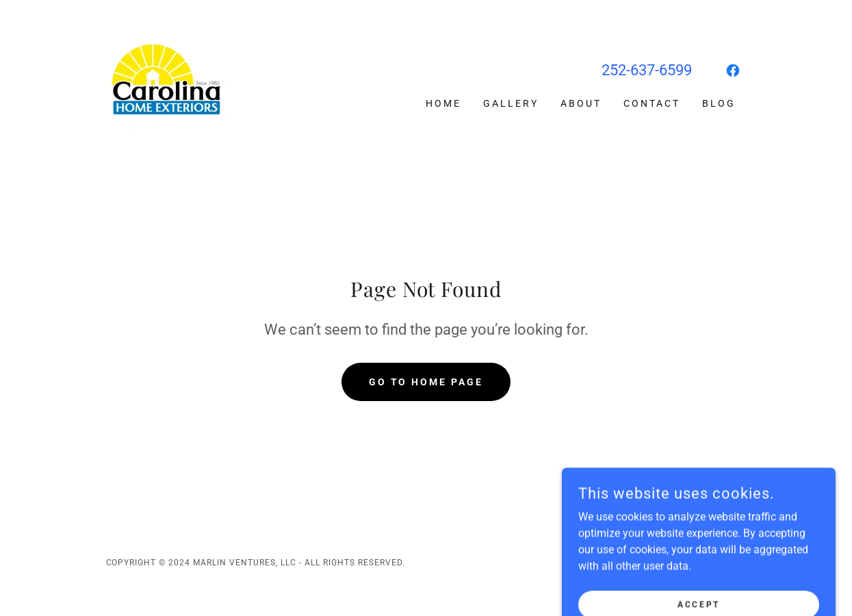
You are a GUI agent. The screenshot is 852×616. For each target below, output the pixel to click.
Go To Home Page (426, 382)
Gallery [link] (511, 103)
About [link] (581, 103)
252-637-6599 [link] (647, 70)
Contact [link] (652, 103)
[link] (168, 83)
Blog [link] (719, 103)
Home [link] (443, 103)
